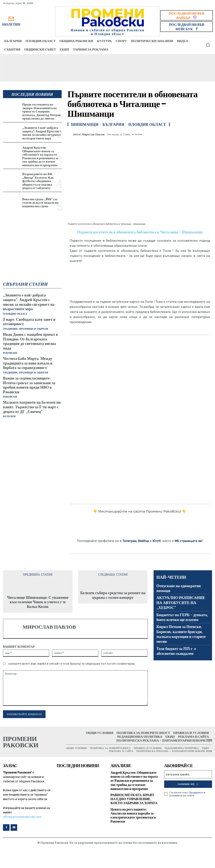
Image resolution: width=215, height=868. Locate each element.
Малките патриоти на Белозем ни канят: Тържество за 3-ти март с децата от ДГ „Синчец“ (32, 407)
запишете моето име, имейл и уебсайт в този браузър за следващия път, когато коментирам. (72, 664)
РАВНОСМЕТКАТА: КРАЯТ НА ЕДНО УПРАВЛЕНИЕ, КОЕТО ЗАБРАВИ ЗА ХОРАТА (134, 799)
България (113, 124)
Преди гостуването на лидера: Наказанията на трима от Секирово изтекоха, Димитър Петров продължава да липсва (41, 111)
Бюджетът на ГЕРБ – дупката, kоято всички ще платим (182, 617)
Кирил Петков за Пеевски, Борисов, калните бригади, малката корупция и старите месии (181, 634)
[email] (188, 774)
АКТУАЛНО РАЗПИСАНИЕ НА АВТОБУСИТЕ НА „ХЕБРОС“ (181, 603)
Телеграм (129, 541)
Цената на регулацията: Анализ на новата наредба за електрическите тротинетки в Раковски (133, 815)
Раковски (10, 353)
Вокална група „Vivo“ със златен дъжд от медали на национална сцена (40, 202)
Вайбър (144, 541)
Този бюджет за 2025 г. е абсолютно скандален (176, 651)
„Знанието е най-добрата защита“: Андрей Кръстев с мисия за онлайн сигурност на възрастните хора (42, 133)
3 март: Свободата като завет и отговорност (29, 322)
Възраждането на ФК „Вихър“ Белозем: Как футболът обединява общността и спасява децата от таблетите (38, 181)
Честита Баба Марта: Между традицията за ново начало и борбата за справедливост (28, 363)
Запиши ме (188, 784)
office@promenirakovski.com (22, 817)
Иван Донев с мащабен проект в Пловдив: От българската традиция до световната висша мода (30, 341)
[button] (208, 45)
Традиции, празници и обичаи (26, 329)
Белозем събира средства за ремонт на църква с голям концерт (113, 595)
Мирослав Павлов (93, 134)
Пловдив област (15, 314)
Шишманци (85, 124)
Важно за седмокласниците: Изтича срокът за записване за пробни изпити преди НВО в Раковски (29, 385)
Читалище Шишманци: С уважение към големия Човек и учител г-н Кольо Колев (38, 602)
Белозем (9, 416)
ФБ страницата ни (188, 541)
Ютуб (157, 541)
